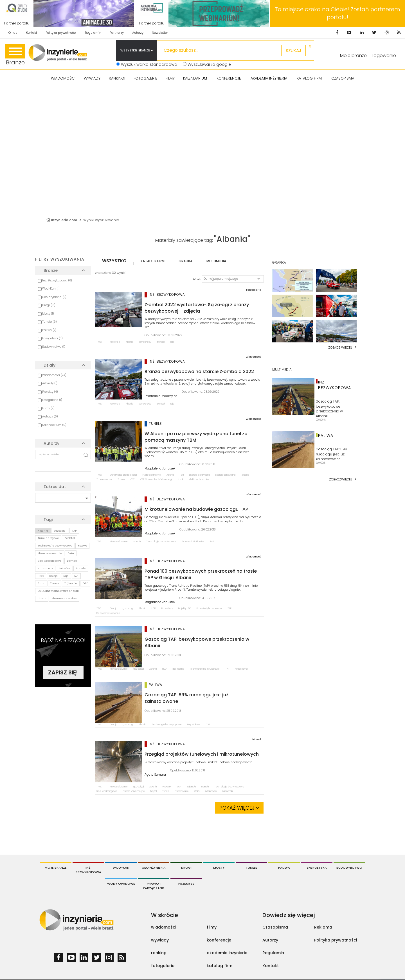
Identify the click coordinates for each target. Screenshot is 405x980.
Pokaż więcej (239, 808)
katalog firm (153, 261)
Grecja (53, 576)
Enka (71, 553)
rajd (66, 576)
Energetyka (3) (52, 338)
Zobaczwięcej (341, 479)
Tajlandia (71, 583)
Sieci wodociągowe (49, 561)
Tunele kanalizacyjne (134, 791)
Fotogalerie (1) (52, 400)
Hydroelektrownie (152, 475)
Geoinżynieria (154, 868)
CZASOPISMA (343, 78)
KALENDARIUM (195, 78)
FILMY (170, 78)
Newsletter (160, 33)
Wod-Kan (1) (51, 289)
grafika (185, 261)
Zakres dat (55, 487)
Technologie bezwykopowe (55, 546)
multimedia (216, 261)
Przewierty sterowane (108, 613)
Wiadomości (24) (54, 375)
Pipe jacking (178, 669)
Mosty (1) (48, 314)
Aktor (41, 583)
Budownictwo (349, 868)
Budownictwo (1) (54, 347)
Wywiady (92, 78)
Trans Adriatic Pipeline (193, 542)
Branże (15, 55)
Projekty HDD (185, 608)
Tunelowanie (182, 791)
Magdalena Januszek (160, 469)
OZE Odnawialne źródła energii (58, 591)
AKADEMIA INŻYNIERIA (269, 78)
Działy (49, 365)
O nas (13, 33)
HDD (41, 576)
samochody (45, 568)
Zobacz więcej (340, 347)
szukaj (293, 50)
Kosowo (82, 546)
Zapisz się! (63, 672)
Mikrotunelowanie (50, 553)
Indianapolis (211, 791)
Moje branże (56, 868)
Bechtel (70, 538)
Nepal (154, 791)
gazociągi (60, 531)
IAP (76, 576)
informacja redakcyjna (161, 396)
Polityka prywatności (61, 33)
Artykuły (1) (50, 383)
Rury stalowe (194, 725)
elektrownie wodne (64, 599)
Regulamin (93, 33)
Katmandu (227, 791)
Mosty (219, 868)
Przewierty (167, 608)
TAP (74, 531)
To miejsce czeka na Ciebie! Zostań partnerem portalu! (337, 13)
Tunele (81, 568)
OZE (85, 583)
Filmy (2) (48, 408)
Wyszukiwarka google (207, 64)
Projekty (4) (50, 392)
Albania (43, 531)
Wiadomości (63, 78)
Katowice (64, 568)
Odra (197, 791)
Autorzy (138, 33)
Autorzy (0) (50, 416)
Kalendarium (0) (54, 425)
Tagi (48, 520)
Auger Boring (241, 669)
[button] (233, 279)
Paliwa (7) (49, 330)
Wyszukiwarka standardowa (147, 64)
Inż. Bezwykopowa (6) (57, 280)
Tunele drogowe (48, 538)
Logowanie (384, 56)
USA (179, 787)
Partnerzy (117, 33)
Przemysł (186, 884)
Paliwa (284, 868)
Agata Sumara (155, 775)
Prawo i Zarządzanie (154, 886)
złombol (72, 561)
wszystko (114, 261)
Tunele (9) (49, 322)
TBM (182, 475)
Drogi (186, 868)
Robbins (245, 475)
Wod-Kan (121, 868)
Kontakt (31, 33)
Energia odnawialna (225, 475)
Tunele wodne (104, 479)
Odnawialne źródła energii (123, 475)
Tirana (54, 583)
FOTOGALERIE (145, 78)
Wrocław (167, 787)
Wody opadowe (121, 884)
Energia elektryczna (200, 475)
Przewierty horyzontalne (209, 608)
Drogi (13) (49, 305)
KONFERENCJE (229, 78)
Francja (205, 787)
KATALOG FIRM (309, 78)
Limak (42, 599)
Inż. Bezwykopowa (88, 870)
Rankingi (117, 78)
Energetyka (317, 868)
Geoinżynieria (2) (54, 297)
